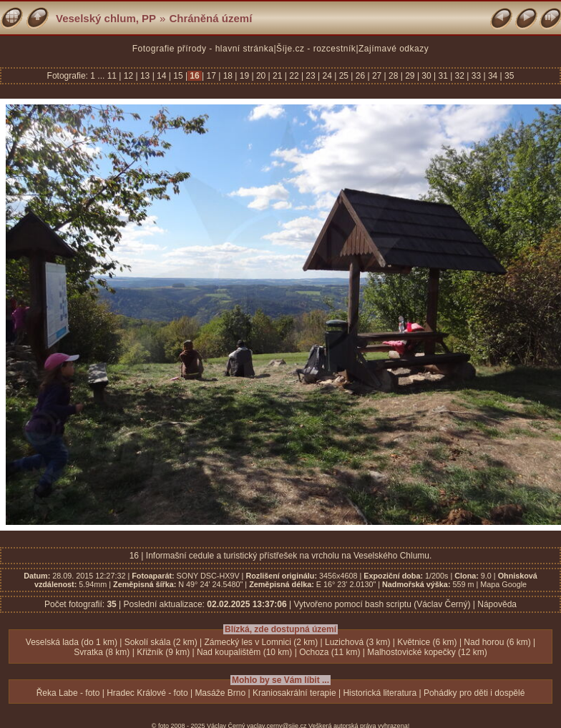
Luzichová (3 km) (357, 642)
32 (459, 76)
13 (145, 76)
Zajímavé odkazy (394, 49)
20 (261, 76)
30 (426, 76)
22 (294, 76)
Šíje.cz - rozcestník (316, 49)
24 (327, 76)
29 (410, 76)
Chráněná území (210, 18)
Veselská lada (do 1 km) (72, 642)
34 (493, 76)
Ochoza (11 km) (330, 652)
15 (178, 76)
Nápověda (497, 604)
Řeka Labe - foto (68, 693)
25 (343, 76)
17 (211, 76)
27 (377, 76)
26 (360, 76)
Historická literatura (380, 693)
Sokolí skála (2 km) (161, 642)
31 (443, 76)
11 (113, 76)
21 (278, 76)
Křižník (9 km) (163, 652)
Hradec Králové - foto (147, 693)
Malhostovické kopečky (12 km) (427, 652)
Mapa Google (503, 584)
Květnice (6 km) (427, 642)
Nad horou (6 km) (497, 642)
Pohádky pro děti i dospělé (474, 693)
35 (508, 76)
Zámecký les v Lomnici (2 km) (262, 642)
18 (228, 76)
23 (311, 76)
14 (162, 76)
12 (128, 76)
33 (476, 76)
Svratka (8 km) (102, 652)
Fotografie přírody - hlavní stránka (203, 49)
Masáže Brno (220, 693)
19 (244, 76)
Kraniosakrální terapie (294, 693)
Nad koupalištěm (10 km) (244, 652)
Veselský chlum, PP (106, 18)
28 (394, 76)
